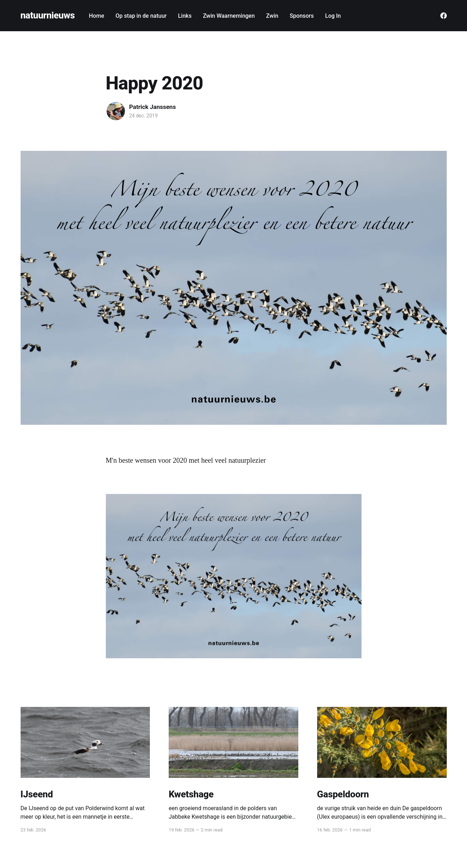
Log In (333, 16)
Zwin (272, 16)
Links (185, 16)
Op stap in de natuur (141, 16)
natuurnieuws (48, 15)
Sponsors (302, 16)
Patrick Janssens (153, 107)
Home (96, 16)
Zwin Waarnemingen (229, 16)
